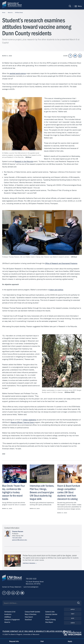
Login (73, 623)
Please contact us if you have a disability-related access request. (37, 632)
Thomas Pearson (18, 532)
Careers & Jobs (50, 612)
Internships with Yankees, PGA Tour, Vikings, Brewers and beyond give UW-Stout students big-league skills (42, 492)
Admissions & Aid (10, 612)
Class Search (29, 617)
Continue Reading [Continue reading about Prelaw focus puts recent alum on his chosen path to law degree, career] (29, 563)
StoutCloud (28, 620)
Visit (73, 614)
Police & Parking (50, 620)
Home (4, 13)
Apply (73, 610)
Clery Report (49, 623)
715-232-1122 (32, 579)
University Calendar (51, 615)
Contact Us (6, 587)
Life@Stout (8, 617)
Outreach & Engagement (12, 620)
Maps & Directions (31, 615)
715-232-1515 (17, 538)
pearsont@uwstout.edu (20, 540)
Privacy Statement (16, 587)
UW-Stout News (19, 13)
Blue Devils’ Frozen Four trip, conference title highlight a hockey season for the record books (14, 492)
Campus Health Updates (32, 612)
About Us (10, 13)
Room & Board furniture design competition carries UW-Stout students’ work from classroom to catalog (69, 492)
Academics (8, 615)
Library (47, 617)
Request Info (14, 641)
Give (73, 619)
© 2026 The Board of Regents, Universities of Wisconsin (21, 635)
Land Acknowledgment (31, 587)
